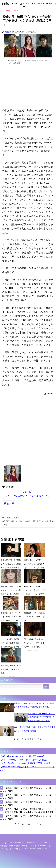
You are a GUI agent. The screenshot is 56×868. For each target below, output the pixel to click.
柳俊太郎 (9, 503)
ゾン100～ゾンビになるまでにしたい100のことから (28, 494)
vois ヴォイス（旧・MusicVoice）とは (37, 846)
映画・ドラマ (12, 518)
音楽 (15, 4)
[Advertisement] (28, 88)
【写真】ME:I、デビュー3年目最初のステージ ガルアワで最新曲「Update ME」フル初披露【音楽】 (27, 811)
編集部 (8, 32)
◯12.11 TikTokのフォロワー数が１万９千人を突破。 (24, 760)
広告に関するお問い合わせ (10, 849)
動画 (50, 4)
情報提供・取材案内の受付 (10, 846)
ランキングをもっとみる (28, 824)
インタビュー (38, 4)
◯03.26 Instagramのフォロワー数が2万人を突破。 (23, 756)
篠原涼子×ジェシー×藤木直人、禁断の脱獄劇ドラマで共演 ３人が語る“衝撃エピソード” (41, 717)
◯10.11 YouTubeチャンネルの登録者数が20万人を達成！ (26, 763)
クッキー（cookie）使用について (35, 849)
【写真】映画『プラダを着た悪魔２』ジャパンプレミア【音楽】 (27, 790)
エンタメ (25, 4)
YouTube (44, 843)
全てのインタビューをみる (28, 739)
